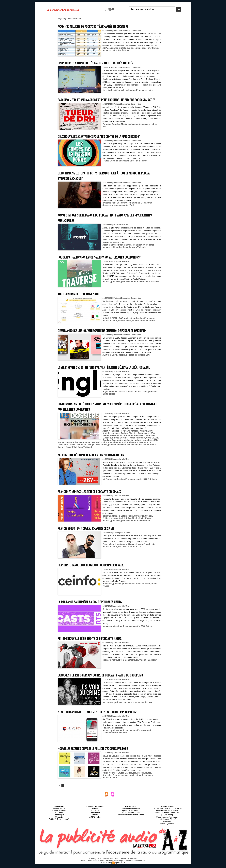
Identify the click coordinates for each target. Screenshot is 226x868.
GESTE (134, 453)
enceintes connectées (128, 451)
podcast (147, 250)
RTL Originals (147, 491)
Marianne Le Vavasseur (118, 457)
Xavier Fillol (121, 459)
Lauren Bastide (123, 790)
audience (107, 449)
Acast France (114, 446)
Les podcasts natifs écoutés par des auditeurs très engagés (104, 63)
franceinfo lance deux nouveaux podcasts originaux (98, 577)
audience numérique (134, 50)
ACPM (105, 50)
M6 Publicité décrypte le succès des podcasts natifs (99, 467)
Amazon (132, 446)
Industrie (95, 827)
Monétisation (95, 829)
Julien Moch (121, 530)
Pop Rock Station (116, 558)
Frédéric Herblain (117, 453)
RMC (156, 129)
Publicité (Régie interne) (59, 834)
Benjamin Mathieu (110, 528)
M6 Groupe (107, 491)
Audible (153, 446)
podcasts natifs (109, 53)
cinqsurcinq (132, 208)
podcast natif (129, 90)
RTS (140, 638)
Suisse (146, 638)
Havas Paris (125, 455)
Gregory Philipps (150, 528)
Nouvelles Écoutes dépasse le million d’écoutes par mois (101, 766)
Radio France (139, 166)
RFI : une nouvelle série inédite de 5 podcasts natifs (98, 650)
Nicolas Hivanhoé (134, 556)
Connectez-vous (59, 827)
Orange (149, 457)
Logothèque (59, 831)
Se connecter (54, 10)
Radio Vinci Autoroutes (145, 287)
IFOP (120, 323)
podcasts (115, 287)
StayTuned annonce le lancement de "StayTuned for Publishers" (107, 729)
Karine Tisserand (99, 457)
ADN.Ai (125, 446)
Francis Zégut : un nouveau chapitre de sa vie (92, 540)
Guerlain (142, 453)
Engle (105, 407)
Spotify (112, 459)
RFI (119, 672)
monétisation (136, 250)
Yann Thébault (129, 252)
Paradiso (106, 129)
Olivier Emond (134, 530)
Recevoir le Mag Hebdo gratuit (131, 831)
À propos (59, 829)
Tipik (119, 210)
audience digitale (117, 50)
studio (105, 410)
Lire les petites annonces (131, 826)
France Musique (110, 166)
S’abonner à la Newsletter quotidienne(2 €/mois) (167, 832)
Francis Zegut (109, 556)
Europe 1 (143, 451)
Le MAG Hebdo (95, 833)
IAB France (136, 455)
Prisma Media (123, 325)
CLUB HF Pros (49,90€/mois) (167, 827)
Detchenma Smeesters (148, 208)
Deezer (120, 368)
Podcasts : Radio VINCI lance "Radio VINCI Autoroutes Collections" (108, 262)
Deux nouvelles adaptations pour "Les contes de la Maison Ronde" (108, 141)
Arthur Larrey (143, 446)
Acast (105, 250)
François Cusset (116, 407)
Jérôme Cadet (109, 530)
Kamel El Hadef (83, 457)
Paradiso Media (118, 129)
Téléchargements (167, 836)
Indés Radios (148, 455)
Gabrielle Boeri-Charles (119, 250)
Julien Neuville (109, 790)
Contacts (59, 833)
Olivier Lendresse (137, 457)
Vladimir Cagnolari (145, 672)
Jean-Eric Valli (69, 457)
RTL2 (127, 558)
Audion (115, 449)
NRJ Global (150, 50)
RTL (147, 720)
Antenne (95, 826)
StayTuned (143, 748)
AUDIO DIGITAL (109, 323)
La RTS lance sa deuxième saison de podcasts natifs (97, 614)
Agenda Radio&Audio (131, 827)
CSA (141, 449)
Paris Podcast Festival (112, 90)
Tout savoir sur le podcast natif (83, 299)
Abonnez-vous (59, 826)
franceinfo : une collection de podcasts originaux (97, 504)
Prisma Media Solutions (141, 325)
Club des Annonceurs (129, 449)
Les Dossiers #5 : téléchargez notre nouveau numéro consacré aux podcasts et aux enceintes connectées (109, 422)
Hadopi (115, 455)
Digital (95, 831)
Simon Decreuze (129, 672)
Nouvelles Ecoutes (140, 790)
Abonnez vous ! (72, 10)
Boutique (167, 834)
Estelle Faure (125, 528)
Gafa (128, 453)
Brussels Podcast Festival (114, 208)
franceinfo (137, 528)
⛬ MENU (109, 9)
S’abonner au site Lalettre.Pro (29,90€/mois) (167, 829)
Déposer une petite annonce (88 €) (167, 826)
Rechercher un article (131, 829)
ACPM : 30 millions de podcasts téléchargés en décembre (101, 26)
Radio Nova (123, 53)
